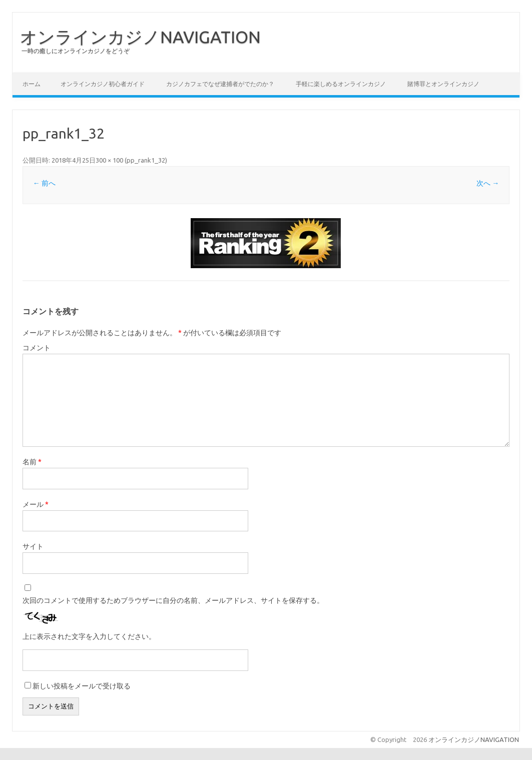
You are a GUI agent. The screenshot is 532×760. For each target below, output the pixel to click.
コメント (37, 348)
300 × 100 (109, 160)
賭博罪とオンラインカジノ (443, 84)
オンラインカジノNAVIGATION (140, 37)
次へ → (488, 183)
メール (36, 504)
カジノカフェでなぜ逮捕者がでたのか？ (220, 84)
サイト (33, 546)
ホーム (32, 84)
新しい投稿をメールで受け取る (82, 686)
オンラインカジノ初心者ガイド (103, 84)
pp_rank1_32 (146, 160)
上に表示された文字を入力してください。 (89, 636)
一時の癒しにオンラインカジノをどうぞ (76, 51)
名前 (32, 462)
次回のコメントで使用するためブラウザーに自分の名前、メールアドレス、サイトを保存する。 (173, 600)
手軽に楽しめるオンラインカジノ (341, 84)
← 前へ (44, 183)
